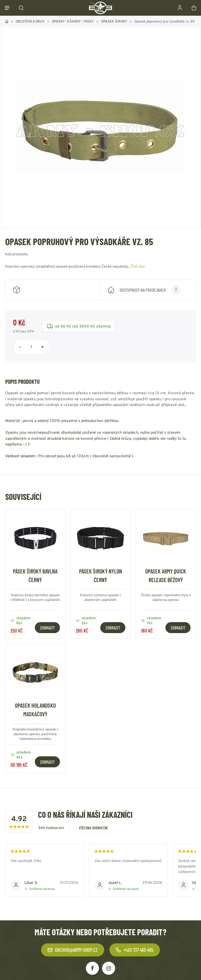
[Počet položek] (31, 347)
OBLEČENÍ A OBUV (30, 21)
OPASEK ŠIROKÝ (114, 21)
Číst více (138, 266)
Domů (7, 21)
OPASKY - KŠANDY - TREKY (73, 21)
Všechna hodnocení (93, 828)
